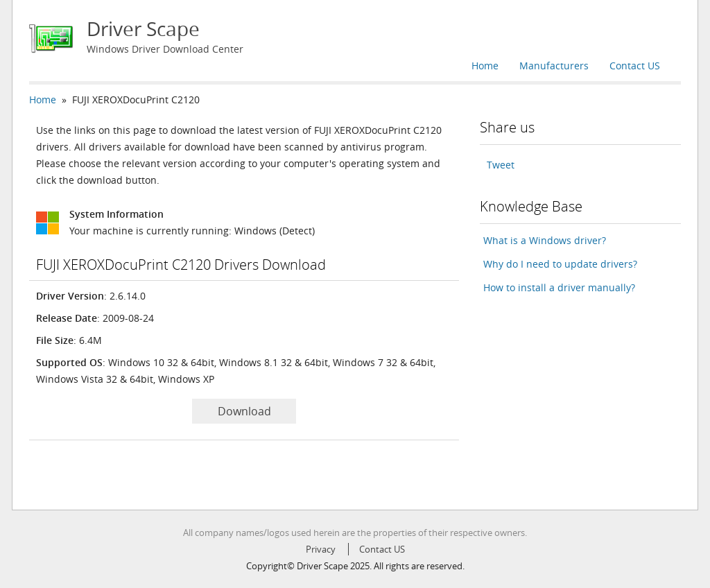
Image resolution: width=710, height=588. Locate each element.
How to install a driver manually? (559, 287)
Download (244, 411)
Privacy (321, 549)
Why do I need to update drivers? (560, 264)
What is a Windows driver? (545, 240)
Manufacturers (554, 66)
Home (485, 66)
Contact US (635, 66)
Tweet (501, 165)
